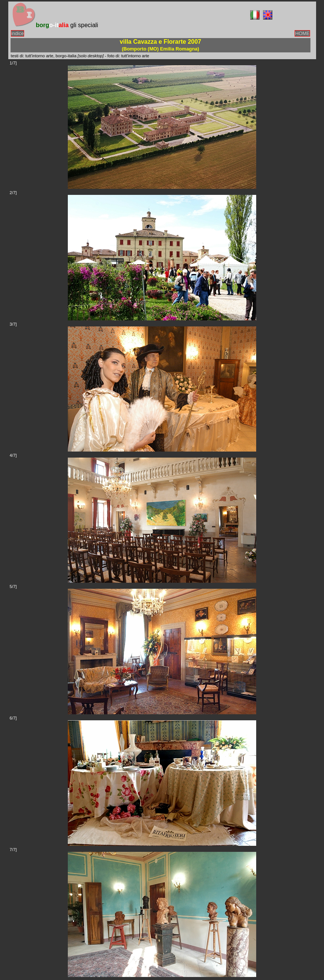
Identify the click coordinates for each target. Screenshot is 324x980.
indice (18, 33)
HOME (302, 33)
